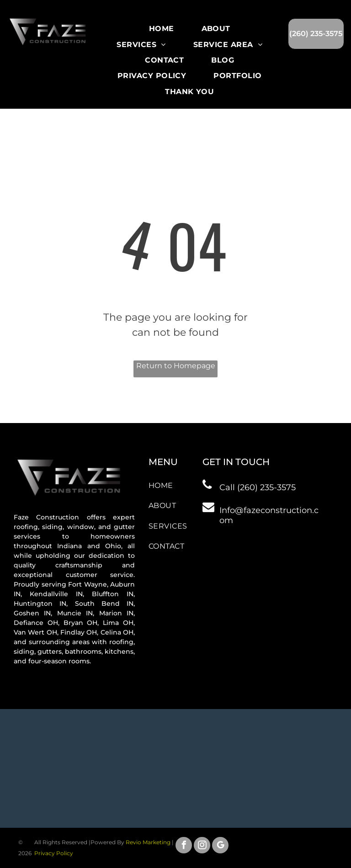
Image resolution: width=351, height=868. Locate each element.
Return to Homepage (176, 366)
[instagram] (202, 846)
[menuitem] (162, 29)
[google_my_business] (220, 846)
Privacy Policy (54, 853)
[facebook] (184, 846)
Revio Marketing (148, 842)
